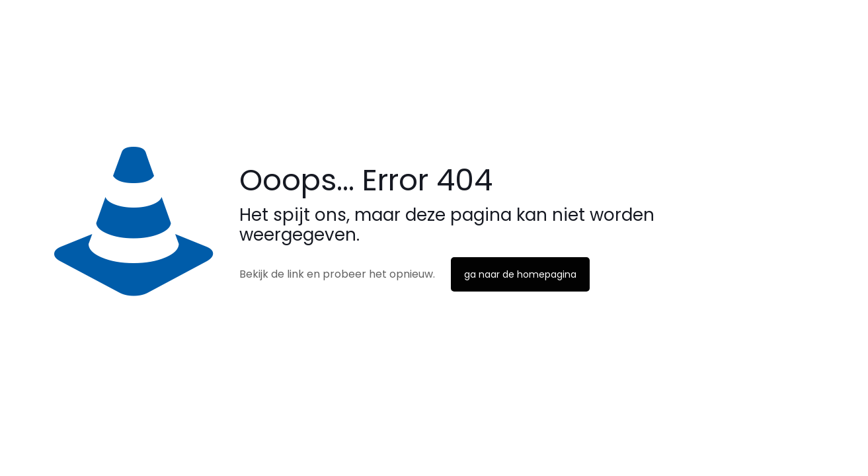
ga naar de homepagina (520, 274)
